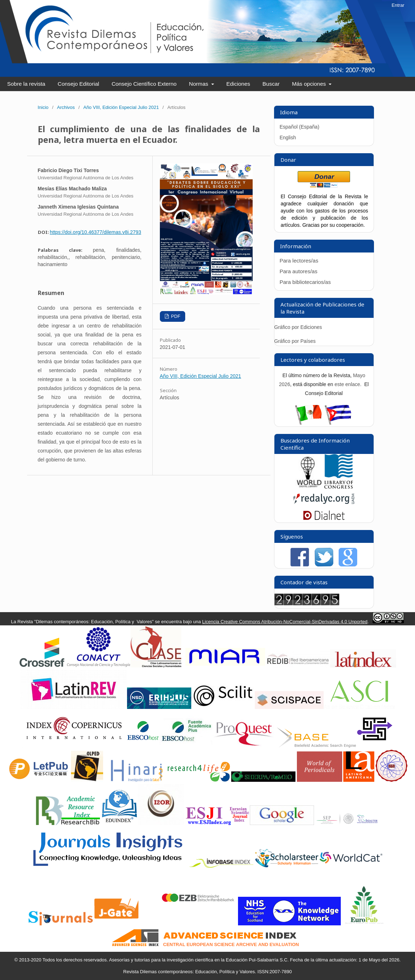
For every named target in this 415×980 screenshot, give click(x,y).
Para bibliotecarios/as (305, 282)
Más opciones (310, 84)
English (288, 137)
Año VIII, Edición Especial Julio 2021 (121, 107)
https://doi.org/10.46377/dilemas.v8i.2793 (96, 232)
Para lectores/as (299, 261)
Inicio (43, 107)
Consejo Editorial (79, 84)
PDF (175, 316)
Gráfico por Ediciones (298, 327)
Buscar (271, 84)
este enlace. (348, 384)
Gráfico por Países (296, 341)
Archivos (66, 107)
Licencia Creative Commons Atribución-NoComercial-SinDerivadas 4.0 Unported (285, 622)
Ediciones (238, 84)
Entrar (398, 5)
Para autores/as (299, 271)
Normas (199, 84)
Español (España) (300, 127)
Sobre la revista (26, 84)
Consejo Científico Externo (144, 84)
